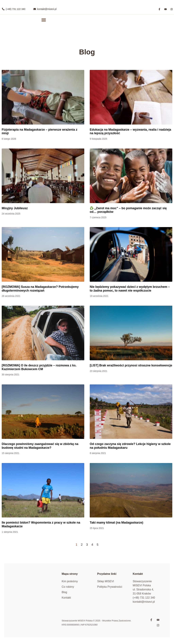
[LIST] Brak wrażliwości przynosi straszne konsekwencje (131, 365)
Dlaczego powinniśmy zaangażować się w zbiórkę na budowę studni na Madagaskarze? (40, 446)
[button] (44, 20)
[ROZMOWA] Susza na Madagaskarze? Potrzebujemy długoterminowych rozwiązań (40, 289)
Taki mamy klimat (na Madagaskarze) (116, 523)
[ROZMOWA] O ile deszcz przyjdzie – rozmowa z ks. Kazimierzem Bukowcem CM (39, 367)
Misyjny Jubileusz (15, 208)
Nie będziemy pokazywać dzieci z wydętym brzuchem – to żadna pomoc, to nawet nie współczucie (130, 289)
